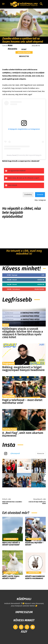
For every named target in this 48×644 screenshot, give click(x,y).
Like (43, 275)
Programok (9, 363)
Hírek (6, 325)
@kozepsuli (15, 453)
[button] (41, 4)
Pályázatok (9, 396)
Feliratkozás (39, 289)
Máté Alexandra (12, 47)
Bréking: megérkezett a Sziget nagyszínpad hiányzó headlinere (23, 369)
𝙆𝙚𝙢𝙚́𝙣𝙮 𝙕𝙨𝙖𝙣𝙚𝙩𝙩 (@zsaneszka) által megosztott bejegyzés (24, 155)
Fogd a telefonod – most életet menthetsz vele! (22, 401)
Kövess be (41, 280)
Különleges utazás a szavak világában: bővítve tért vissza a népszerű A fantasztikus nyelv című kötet (23, 333)
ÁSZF (24, 632)
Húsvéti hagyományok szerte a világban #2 (35, 577)
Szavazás (40, 195)
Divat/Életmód (24, 52)
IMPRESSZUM (24, 612)
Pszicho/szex (10, 429)
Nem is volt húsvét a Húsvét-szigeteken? (11, 544)
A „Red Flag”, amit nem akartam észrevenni (23, 434)
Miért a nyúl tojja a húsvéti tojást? (11, 577)
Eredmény (28, 195)
